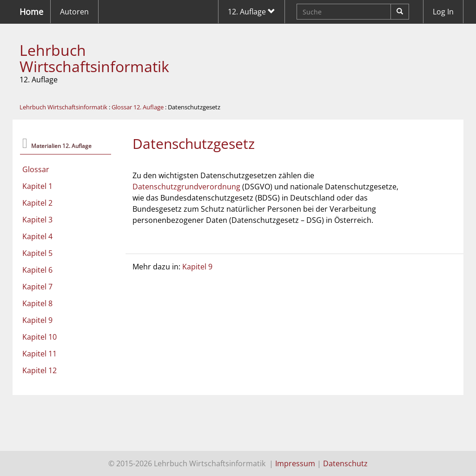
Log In (443, 12)
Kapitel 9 (37, 320)
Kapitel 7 (37, 287)
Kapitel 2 (37, 203)
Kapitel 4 (37, 236)
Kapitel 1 (37, 186)
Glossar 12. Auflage (138, 107)
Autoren (74, 12)
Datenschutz (345, 463)
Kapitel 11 (40, 354)
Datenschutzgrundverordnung (186, 187)
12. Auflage (251, 12)
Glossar (36, 169)
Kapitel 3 (37, 220)
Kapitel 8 (37, 303)
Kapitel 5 (37, 253)
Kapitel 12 (40, 370)
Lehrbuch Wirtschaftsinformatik (94, 58)
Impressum (295, 463)
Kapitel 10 (40, 337)
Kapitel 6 (37, 270)
